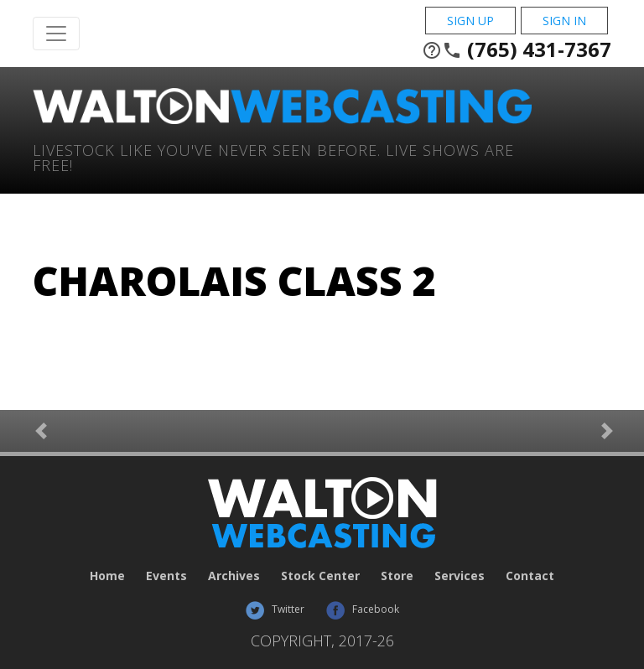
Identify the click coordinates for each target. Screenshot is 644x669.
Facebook (362, 609)
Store (397, 576)
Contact (530, 576)
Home (107, 576)
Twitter (275, 609)
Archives (234, 576)
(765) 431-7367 (517, 49)
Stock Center (320, 576)
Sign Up (470, 21)
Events (166, 576)
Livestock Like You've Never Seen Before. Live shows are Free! (273, 156)
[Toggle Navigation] (56, 34)
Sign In (564, 21)
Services (460, 576)
